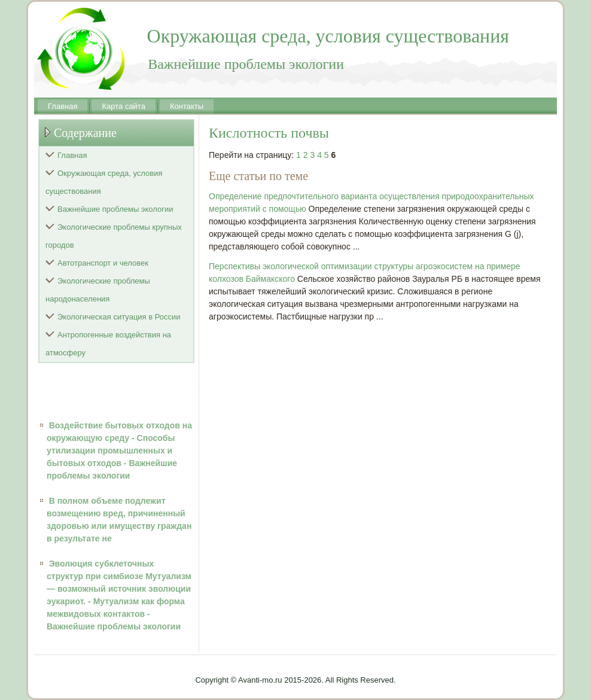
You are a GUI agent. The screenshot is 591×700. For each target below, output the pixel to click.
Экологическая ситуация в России (119, 317)
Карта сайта (123, 106)
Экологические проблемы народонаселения (98, 290)
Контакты (187, 106)
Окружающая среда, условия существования (104, 182)
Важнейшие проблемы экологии (115, 209)
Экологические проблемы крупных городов (114, 236)
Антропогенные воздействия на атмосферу (108, 344)
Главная (63, 106)
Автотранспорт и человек (103, 263)
